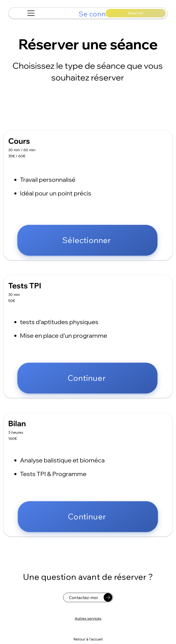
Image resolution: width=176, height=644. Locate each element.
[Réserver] (136, 13)
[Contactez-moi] (88, 597)
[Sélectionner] (87, 240)
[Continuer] (87, 378)
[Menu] (31, 13)
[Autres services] (88, 618)
